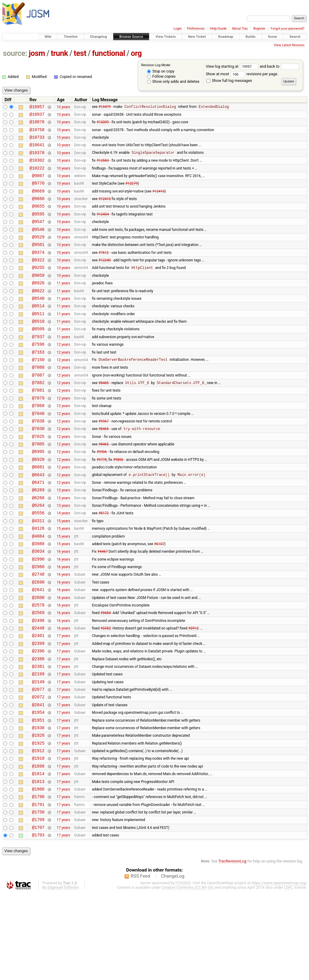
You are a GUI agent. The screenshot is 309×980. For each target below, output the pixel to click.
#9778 (102, 502)
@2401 (38, 699)
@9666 (38, 210)
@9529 (38, 253)
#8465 (104, 416)
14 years (64, 562)
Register (259, 29)
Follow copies (161, 76)
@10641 (37, 150)
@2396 (38, 716)
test (80, 53)
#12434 (103, 227)
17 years (64, 699)
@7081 (38, 424)
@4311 (38, 570)
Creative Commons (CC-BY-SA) (188, 974)
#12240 (105, 279)
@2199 (38, 742)
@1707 (38, 913)
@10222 (37, 176)
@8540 (38, 322)
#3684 (106, 673)
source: (15, 53)
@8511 (38, 339)
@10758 (37, 133)
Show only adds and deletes (173, 81)
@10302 (37, 167)
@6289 (38, 536)
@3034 (38, 605)
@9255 (38, 287)
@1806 (38, 870)
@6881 (38, 510)
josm (37, 53)
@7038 (38, 459)
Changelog (98, 37)
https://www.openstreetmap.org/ (279, 970)
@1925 (38, 819)
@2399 (38, 708)
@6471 (38, 527)
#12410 (158, 202)
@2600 (38, 656)
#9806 (118, 502)
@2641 (38, 647)
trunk (59, 53)
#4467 (103, 605)
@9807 (38, 184)
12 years (64, 373)
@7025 (38, 476)
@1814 (38, 853)
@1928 (38, 810)
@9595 (38, 227)
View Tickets (166, 37)
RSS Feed (140, 963)
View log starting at (233, 66)
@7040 (38, 450)
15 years (64, 570)
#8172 (104, 562)
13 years (64, 536)
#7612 (104, 270)
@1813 (38, 862)
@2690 (38, 639)
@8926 (38, 304)
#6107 (159, 596)
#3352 (106, 691)
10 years (64, 107)
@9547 (38, 236)
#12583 (103, 167)
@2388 (38, 725)
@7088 (38, 399)
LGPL (288, 974)
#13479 (105, 108)
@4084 (38, 588)
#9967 (104, 459)
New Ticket (197, 37)
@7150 (38, 390)
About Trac (240, 29)
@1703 (38, 922)
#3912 (193, 691)
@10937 (37, 116)
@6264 (38, 553)
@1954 (38, 785)
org (136, 53)
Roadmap (226, 37)
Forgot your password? (288, 29)
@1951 (38, 793)
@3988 (38, 596)
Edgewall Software (63, 974)
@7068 (38, 442)
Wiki (48, 37)
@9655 (38, 219)
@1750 (38, 896)
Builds (251, 37)
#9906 (102, 493)
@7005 (38, 485)
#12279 (131, 193)
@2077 (38, 759)
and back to (280, 66)
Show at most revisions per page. (242, 74)
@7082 (38, 416)
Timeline (71, 37)
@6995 (38, 493)
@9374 (38, 270)
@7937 (38, 365)
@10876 (37, 124)
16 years (64, 605)
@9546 (38, 245)
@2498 (38, 682)
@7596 (38, 373)
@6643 (38, 519)
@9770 (38, 193)
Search (295, 37)
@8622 (38, 313)
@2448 (38, 690)
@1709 (38, 905)
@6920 (38, 502)
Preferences (196, 29)
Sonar (273, 37)
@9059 (38, 296)
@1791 (38, 888)
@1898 (38, 845)
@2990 (38, 613)
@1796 (38, 879)
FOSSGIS (183, 970)
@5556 (38, 562)
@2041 (38, 776)
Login (178, 29)
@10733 (37, 142)
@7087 (38, 408)
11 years (64, 305)
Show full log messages (229, 81)
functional (109, 53)
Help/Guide (218, 29)
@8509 (38, 356)
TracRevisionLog (233, 948)
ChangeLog (173, 963)
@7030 (38, 467)
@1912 (38, 828)
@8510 (38, 347)
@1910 (38, 836)
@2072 (38, 767)
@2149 (38, 750)
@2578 (38, 665)
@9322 (38, 279)
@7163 (38, 382)
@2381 (38, 733)
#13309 (103, 125)
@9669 (38, 202)
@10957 (37, 107)
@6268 (38, 545)
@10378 (37, 159)
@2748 (38, 630)
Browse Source (131, 37)
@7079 (38, 433)
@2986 (38, 622)
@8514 (38, 330)
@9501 (38, 262)
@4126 (38, 579)
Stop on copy (161, 71)
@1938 (38, 802)
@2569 (38, 673)
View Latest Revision (289, 45)
